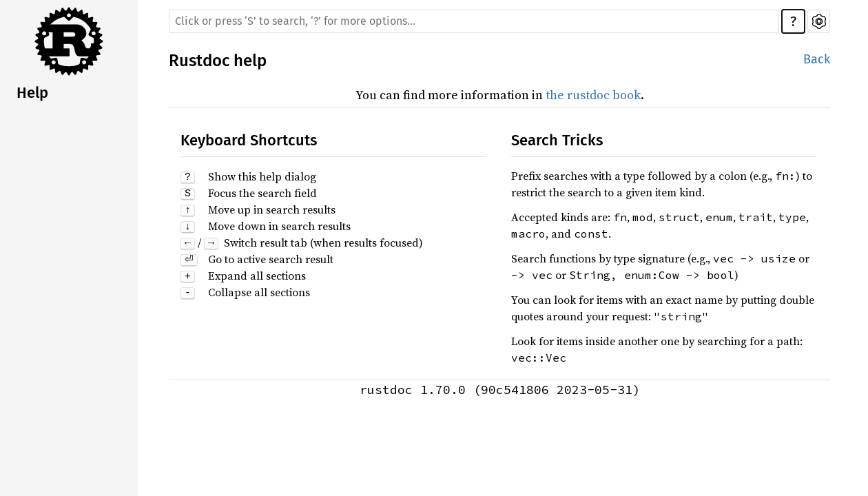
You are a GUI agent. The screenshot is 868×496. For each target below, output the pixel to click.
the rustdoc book (593, 95)
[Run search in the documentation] (474, 21)
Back (817, 59)
